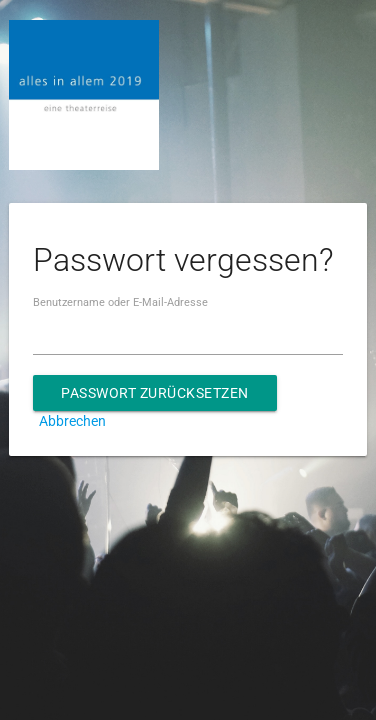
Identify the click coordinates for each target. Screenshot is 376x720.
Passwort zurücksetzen (155, 393)
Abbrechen (72, 421)
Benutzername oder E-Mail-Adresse (120, 302)
